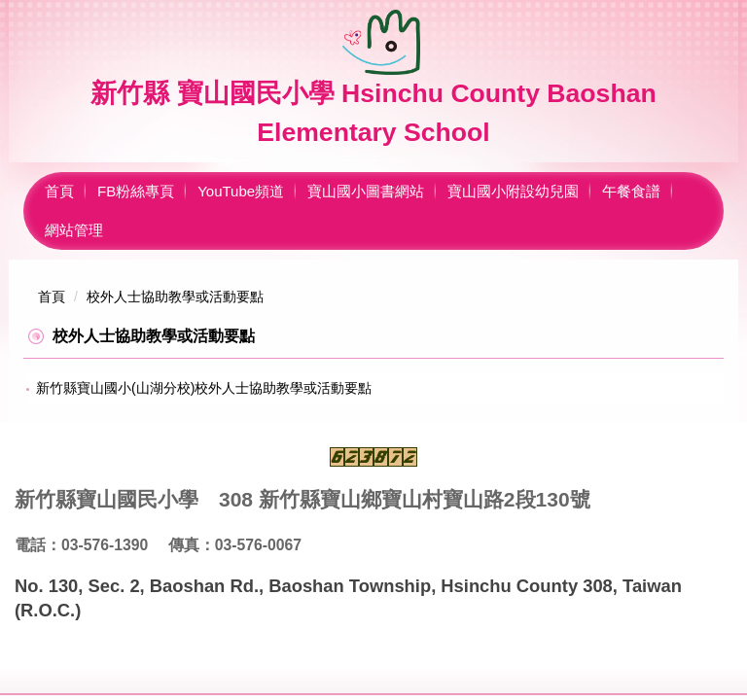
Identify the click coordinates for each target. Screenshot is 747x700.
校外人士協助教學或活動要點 (175, 297)
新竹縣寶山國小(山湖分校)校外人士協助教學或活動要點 (204, 388)
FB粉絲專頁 (136, 191)
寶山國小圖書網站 (366, 191)
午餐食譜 (631, 191)
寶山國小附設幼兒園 (513, 191)
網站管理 (74, 230)
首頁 (59, 191)
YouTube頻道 (241, 191)
